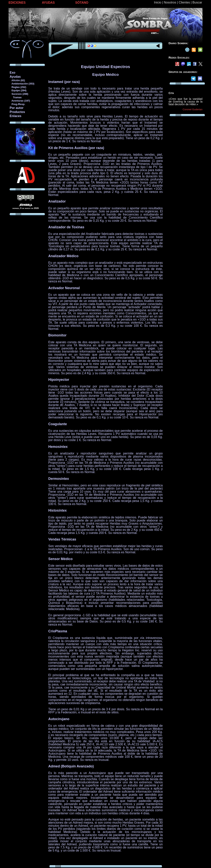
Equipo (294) (18, 90)
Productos (17, 112)
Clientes (184, 2)
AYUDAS (48, 3)
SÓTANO (82, 3)
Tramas (16, 97)
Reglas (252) (18, 87)
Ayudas (15, 77)
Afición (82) (17, 80)
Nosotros (170, 2)
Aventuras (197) (20, 101)
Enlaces (16, 116)
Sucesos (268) (19, 94)
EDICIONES (17, 3)
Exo (13, 73)
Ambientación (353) (22, 84)
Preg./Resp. (17, 104)
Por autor (17, 108)
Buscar (197, 2)
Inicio (158, 2)
